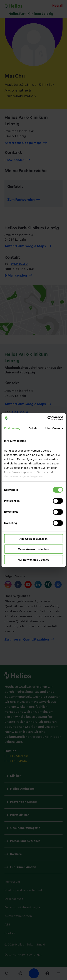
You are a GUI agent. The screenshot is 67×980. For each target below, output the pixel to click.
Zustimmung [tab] (12, 428)
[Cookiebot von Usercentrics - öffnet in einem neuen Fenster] (48, 418)
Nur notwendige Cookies (34, 559)
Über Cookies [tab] (54, 428)
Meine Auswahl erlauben (33, 549)
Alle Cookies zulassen (34, 539)
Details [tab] (33, 428)
